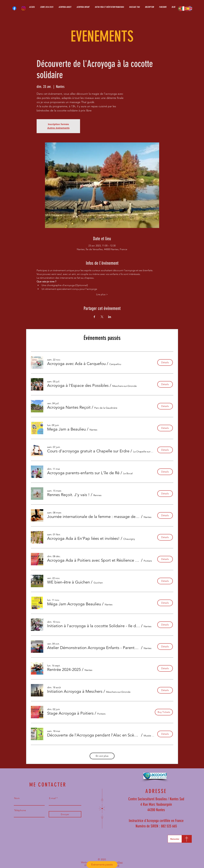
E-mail (52, 798)
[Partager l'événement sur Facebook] (94, 317)
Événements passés (102, 865)
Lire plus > (102, 294)
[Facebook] (14, 8)
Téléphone (20, 810)
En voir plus (102, 756)
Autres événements (58, 128)
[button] (76, 364)
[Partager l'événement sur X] (102, 317)
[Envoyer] (65, 814)
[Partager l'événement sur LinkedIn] (110, 317)
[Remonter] (175, 839)
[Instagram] (24, 8)
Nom (17, 798)
